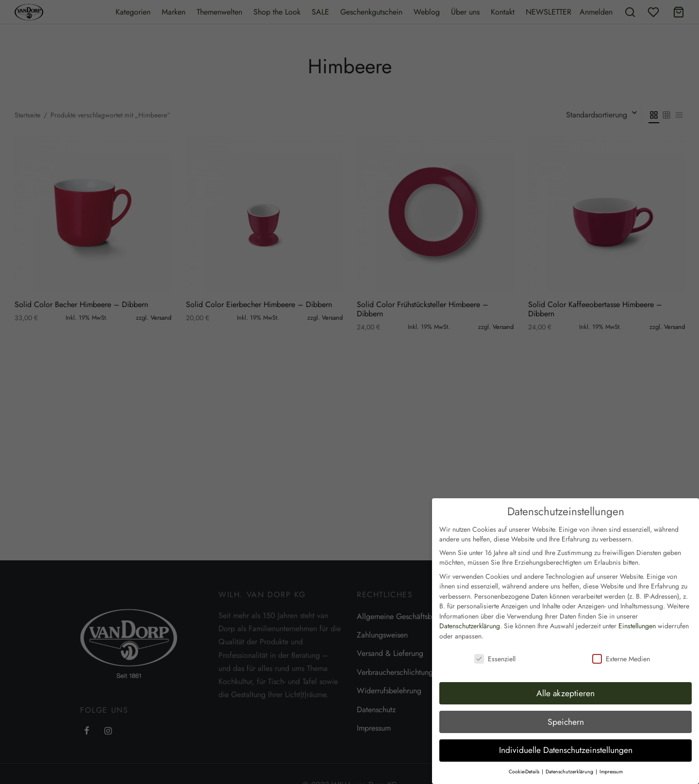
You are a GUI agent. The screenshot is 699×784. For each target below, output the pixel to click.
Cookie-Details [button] (525, 765)
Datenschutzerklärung (470, 619)
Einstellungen (637, 619)
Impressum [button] (611, 765)
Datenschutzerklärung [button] (570, 765)
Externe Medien (621, 652)
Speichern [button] (566, 715)
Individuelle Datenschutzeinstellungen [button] (566, 743)
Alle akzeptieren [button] (566, 686)
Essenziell (495, 652)
